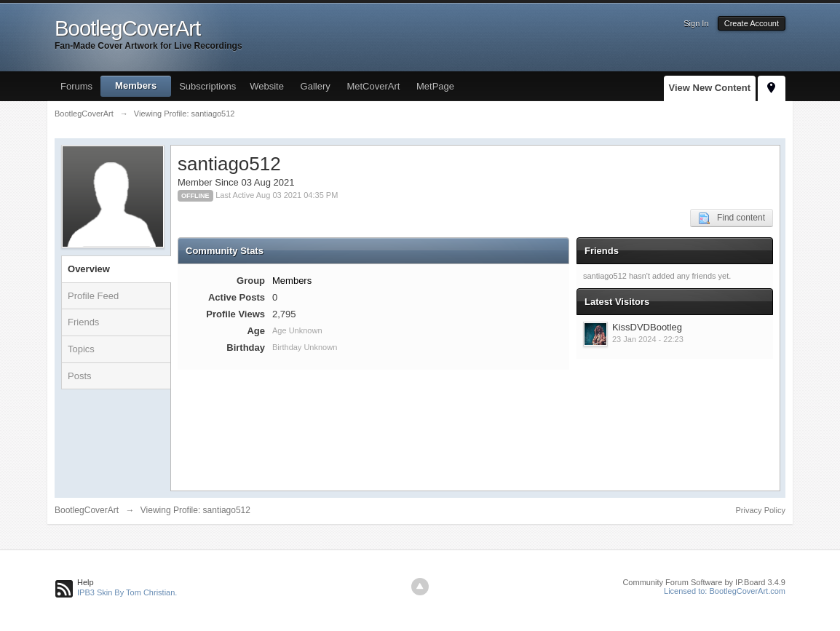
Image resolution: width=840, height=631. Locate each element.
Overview (89, 269)
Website (267, 86)
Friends (83, 322)
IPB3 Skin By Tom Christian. (127, 592)
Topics (81, 349)
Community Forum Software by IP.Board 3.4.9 (704, 582)
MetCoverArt (373, 86)
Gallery (316, 86)
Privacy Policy (761, 510)
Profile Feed (93, 296)
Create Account (752, 23)
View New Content (710, 88)
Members (136, 86)
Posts (80, 376)
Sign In (696, 23)
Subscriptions (207, 86)
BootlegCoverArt (87, 510)
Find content (732, 218)
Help (86, 582)
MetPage (435, 86)
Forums (76, 86)
